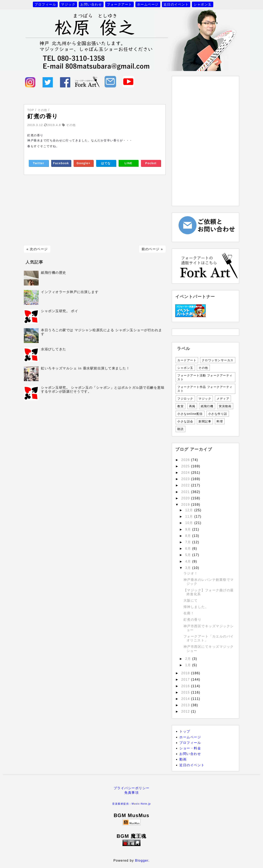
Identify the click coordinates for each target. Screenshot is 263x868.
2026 (186, 460)
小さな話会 (185, 421)
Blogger (142, 861)
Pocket (151, 163)
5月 (189, 555)
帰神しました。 (196, 607)
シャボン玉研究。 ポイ (59, 311)
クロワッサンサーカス (218, 360)
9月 (189, 529)
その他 (203, 368)
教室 (181, 406)
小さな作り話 (218, 414)
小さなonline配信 (190, 414)
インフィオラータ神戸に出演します (70, 292)
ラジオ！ (191, 573)
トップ (185, 731)
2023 (186, 479)
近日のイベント (176, 4)
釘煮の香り (193, 620)
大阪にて (191, 600)
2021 (186, 492)
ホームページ (148, 4)
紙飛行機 (207, 406)
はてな (106, 163)
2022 (186, 485)
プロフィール (45, 4)
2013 (186, 705)
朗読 (181, 429)
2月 (189, 659)
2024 (186, 473)
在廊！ (189, 613)
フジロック (185, 399)
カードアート (187, 360)
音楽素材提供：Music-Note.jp (131, 804)
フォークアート (119, 4)
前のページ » (152, 249)
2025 (186, 466)
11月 (190, 517)
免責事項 (131, 793)
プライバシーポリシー (132, 788)
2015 (186, 692)
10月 (190, 523)
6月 (189, 549)
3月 (189, 568)
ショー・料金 (190, 748)
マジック (68, 4)
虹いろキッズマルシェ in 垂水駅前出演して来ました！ (85, 368)
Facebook (61, 163)
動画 (183, 759)
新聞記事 (205, 421)
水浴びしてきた (54, 349)
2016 (186, 686)
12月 (190, 510)
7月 (189, 542)
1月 (189, 665)
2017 (186, 679)
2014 (186, 699)
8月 (189, 536)
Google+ (84, 163)
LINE (128, 163)
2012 (186, 711)
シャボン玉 (203, 4)
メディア (223, 399)
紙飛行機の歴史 (54, 273)
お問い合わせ (91, 4)
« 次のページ (37, 249)
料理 (220, 421)
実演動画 (225, 406)
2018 (186, 673)
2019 (186, 505)
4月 (189, 561)
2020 (186, 498)
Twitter (39, 163)
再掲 (192, 406)
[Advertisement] (95, 210)
